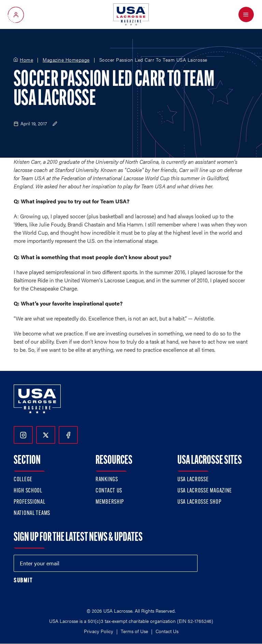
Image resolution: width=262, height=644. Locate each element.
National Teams (32, 513)
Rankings (107, 480)
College (23, 480)
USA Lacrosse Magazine (205, 491)
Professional (30, 502)
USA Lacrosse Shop (199, 502)
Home (26, 60)
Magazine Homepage (66, 60)
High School (28, 491)
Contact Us (109, 491)
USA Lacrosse (193, 480)
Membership (110, 502)
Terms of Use (134, 631)
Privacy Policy (99, 631)
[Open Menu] (246, 14)
